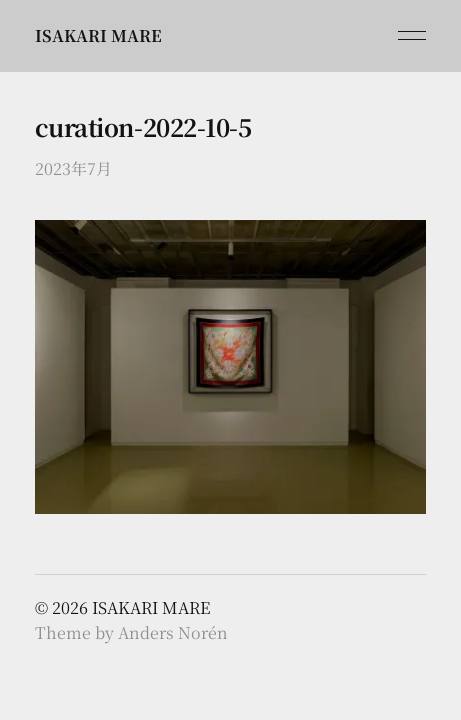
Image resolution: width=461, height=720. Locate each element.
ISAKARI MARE (98, 35)
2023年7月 (73, 168)
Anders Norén (173, 632)
